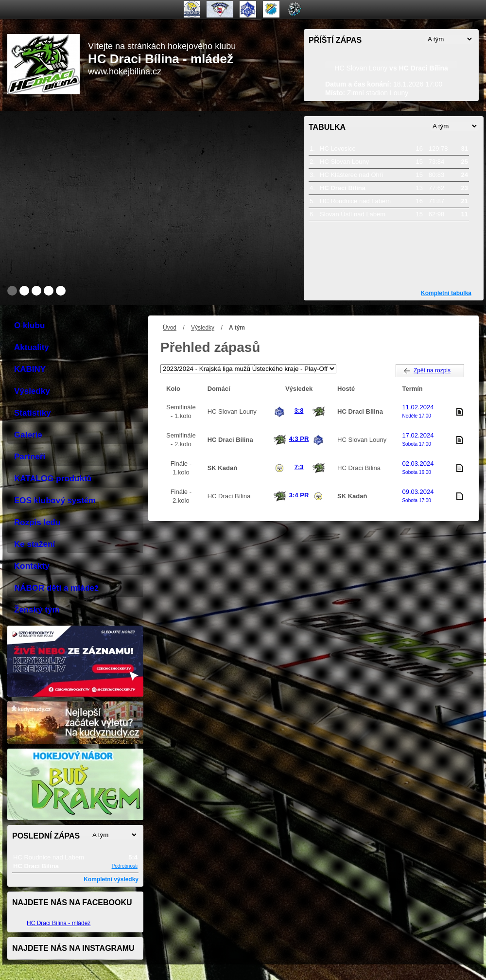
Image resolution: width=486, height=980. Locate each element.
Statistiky (33, 413)
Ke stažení (35, 544)
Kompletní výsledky (111, 879)
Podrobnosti (125, 866)
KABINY (30, 369)
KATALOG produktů (53, 479)
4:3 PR (299, 439)
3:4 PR (299, 495)
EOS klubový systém (55, 500)
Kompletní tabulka (446, 293)
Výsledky (203, 328)
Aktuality (32, 347)
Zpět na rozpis (432, 370)
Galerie (28, 435)
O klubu (29, 325)
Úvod (170, 328)
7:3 (299, 467)
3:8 (299, 411)
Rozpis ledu (37, 522)
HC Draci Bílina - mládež (59, 923)
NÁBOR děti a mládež (56, 588)
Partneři (30, 457)
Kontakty (32, 566)
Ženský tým (37, 610)
